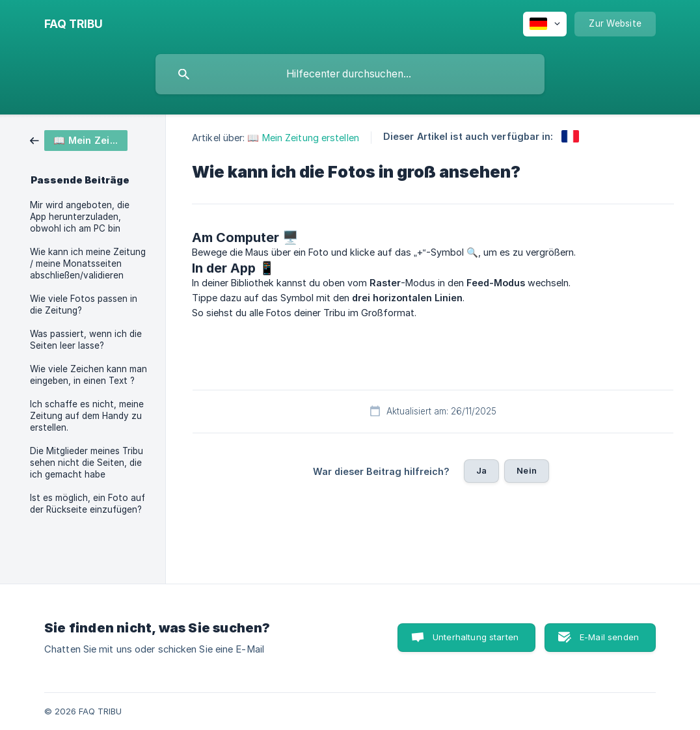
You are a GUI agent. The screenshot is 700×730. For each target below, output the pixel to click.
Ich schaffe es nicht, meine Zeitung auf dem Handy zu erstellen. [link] (87, 416)
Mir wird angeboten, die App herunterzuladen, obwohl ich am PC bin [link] (80, 217)
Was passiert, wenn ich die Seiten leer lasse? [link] (86, 340)
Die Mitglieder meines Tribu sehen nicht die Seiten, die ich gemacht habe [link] (87, 463)
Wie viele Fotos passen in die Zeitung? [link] (84, 304)
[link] (79, 140)
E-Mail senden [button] (609, 637)
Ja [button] (481, 470)
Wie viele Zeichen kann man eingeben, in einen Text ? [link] (88, 375)
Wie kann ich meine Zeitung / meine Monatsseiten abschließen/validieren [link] (88, 264)
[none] (74, 24)
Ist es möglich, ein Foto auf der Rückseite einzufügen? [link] (87, 504)
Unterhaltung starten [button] (476, 637)
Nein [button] (527, 470)
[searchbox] (350, 74)
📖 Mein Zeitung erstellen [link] (303, 138)
